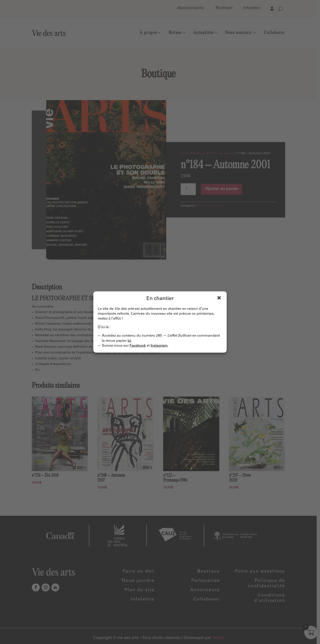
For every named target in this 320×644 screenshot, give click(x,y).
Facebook (138, 346)
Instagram (159, 346)
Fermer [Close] (219, 298)
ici (129, 341)
